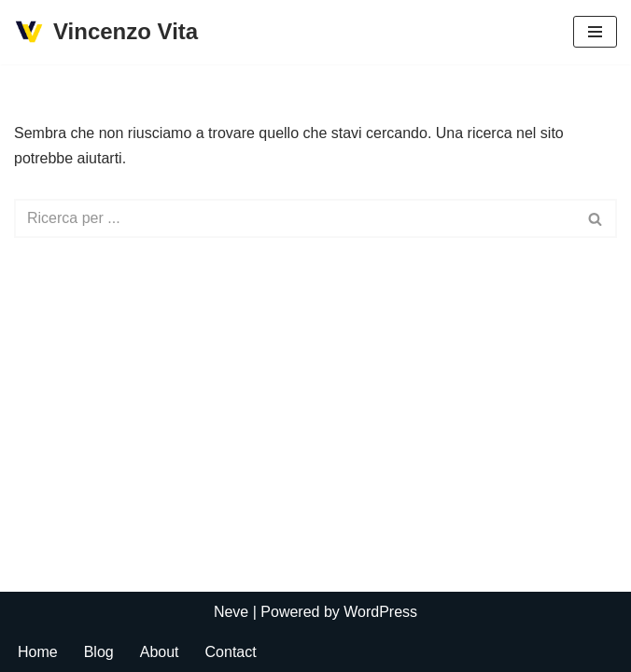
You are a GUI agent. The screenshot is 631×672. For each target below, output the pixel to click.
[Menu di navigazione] (595, 32)
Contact (231, 652)
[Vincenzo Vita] (106, 32)
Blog (99, 652)
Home (38, 652)
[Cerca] (294, 218)
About (160, 652)
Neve (231, 612)
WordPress (380, 612)
